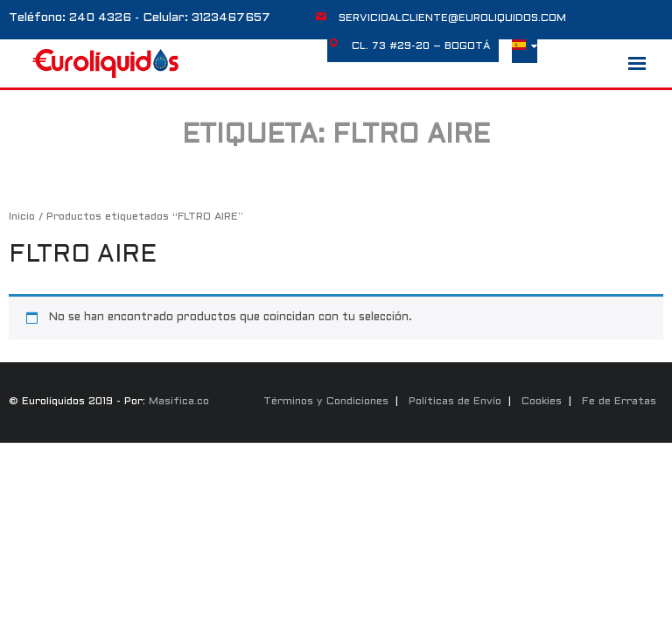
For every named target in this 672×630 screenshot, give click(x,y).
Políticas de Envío (455, 402)
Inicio (22, 217)
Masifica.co (179, 402)
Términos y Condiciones (326, 402)
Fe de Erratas (619, 402)
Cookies (542, 402)
